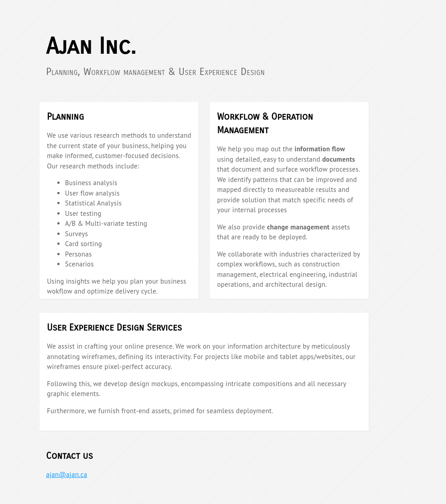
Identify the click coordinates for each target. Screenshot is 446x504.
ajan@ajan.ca (67, 474)
